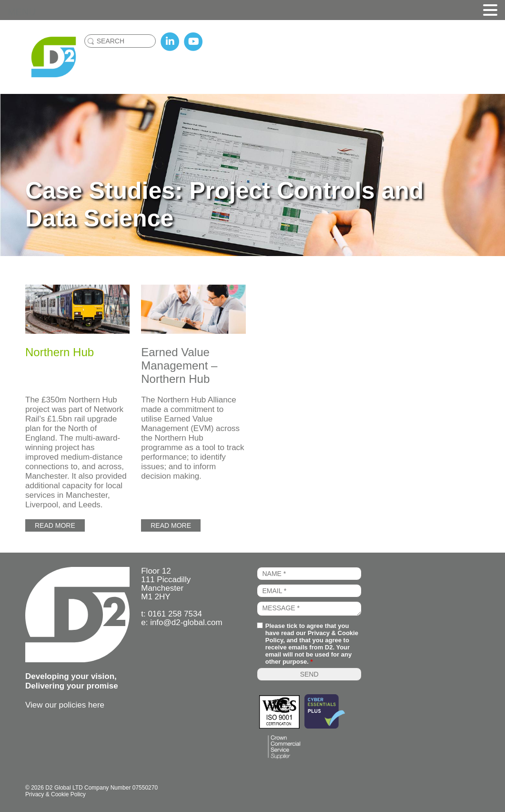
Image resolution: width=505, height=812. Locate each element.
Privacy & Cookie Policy (56, 794)
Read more (55, 525)
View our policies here (65, 705)
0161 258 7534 (175, 614)
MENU (22, 12)
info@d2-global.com (186, 622)
